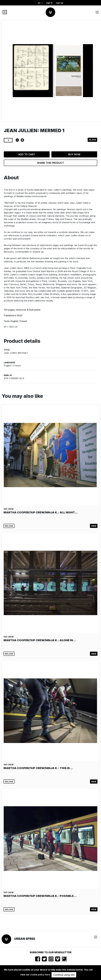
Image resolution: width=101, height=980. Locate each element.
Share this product (50, 163)
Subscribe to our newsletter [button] (51, 952)
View (94, 526)
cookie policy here (40, 975)
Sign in (49, 3)
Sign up (60, 3)
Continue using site (64, 975)
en (39, 3)
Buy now (74, 154)
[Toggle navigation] (97, 12)
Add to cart (27, 154)
